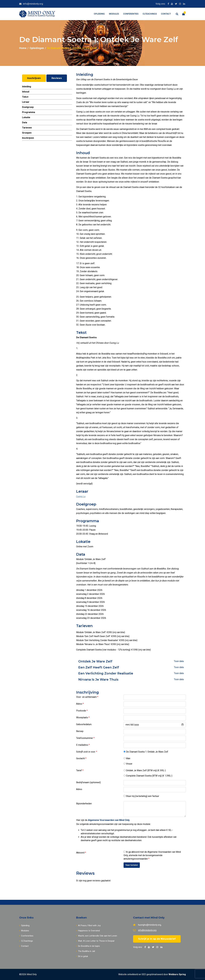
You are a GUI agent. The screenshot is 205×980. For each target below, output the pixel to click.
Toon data (179, 661)
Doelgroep (28, 107)
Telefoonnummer (85, 738)
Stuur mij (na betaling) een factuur (141, 796)
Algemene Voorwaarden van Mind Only (109, 820)
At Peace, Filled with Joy (88, 925)
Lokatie (26, 117)
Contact (166, 14)
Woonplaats (82, 717)
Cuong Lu (81, 496)
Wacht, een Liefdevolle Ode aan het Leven (97, 936)
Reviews (57, 78)
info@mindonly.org (33, 4)
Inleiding (27, 87)
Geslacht (81, 758)
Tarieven (27, 128)
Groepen (27, 133)
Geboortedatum (84, 724)
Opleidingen (37, 48)
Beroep (80, 731)
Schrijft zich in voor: (86, 752)
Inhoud (26, 92)
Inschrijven (34, 78)
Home (23, 48)
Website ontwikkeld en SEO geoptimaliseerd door (152, 974)
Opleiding (99, 14)
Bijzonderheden (84, 804)
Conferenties (131, 14)
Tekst (25, 97)
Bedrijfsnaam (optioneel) (88, 782)
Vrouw (128, 764)
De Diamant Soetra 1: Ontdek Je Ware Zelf (146, 752)
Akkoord (81, 853)
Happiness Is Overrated (88, 931)
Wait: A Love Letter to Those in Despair (95, 941)
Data (25, 123)
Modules (114, 14)
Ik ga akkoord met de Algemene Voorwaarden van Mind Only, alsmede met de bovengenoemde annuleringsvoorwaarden (152, 855)
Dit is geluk (82, 956)
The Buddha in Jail (86, 951)
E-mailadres (82, 745)
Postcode (81, 711)
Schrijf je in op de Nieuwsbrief (157, 939)
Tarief (79, 770)
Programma (29, 112)
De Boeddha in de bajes (88, 946)
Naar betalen (132, 865)
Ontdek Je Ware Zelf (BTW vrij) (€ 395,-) (145, 770)
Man (127, 758)
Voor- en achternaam (87, 697)
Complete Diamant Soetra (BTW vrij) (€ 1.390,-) (148, 776)
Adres (79, 704)
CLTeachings (150, 14)
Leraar (26, 102)
